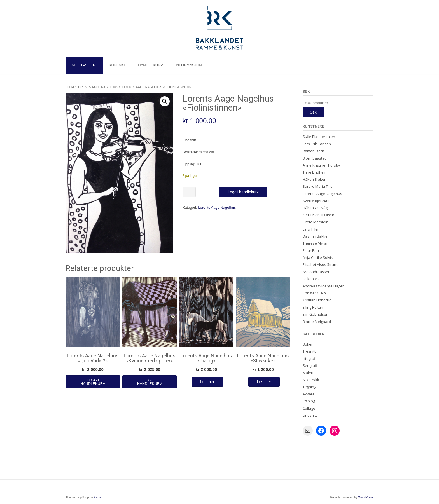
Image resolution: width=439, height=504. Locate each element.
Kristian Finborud (317, 300)
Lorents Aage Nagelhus (97, 87)
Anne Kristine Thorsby (321, 165)
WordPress (366, 497)
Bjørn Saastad (315, 158)
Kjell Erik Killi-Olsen (318, 215)
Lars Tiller (311, 229)
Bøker (308, 344)
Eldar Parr (311, 250)
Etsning (309, 401)
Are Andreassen (317, 272)
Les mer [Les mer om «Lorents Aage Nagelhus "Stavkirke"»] (264, 382)
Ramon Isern (313, 151)
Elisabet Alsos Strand (321, 264)
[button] (165, 101)
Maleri (308, 373)
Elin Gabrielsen (316, 314)
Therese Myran (316, 243)
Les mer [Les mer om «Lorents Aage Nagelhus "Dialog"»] (207, 382)
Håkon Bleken (315, 179)
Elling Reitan (313, 307)
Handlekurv (150, 65)
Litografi (310, 358)
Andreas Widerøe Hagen (324, 286)
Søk (313, 112)
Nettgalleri (84, 65)
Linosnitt (310, 415)
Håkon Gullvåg (315, 208)
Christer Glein (314, 293)
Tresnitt (309, 351)
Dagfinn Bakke (315, 236)
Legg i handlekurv (243, 192)
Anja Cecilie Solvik (318, 257)
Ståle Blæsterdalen (319, 137)
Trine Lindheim (315, 172)
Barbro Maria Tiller (318, 186)
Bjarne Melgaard (317, 322)
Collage (309, 408)
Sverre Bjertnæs (317, 201)
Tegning (309, 387)
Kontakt (117, 65)
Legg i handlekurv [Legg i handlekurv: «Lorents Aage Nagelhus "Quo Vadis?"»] (93, 382)
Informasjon (189, 65)
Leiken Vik (311, 279)
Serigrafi (310, 365)
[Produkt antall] (189, 192)
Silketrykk (311, 380)
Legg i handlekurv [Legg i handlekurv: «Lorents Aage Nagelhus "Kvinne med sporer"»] (150, 382)
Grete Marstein (316, 222)
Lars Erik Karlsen (317, 144)
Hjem (70, 87)
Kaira (97, 497)
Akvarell (310, 394)
